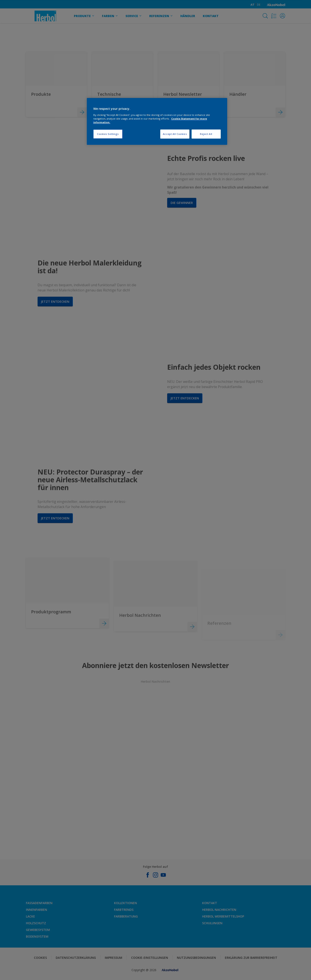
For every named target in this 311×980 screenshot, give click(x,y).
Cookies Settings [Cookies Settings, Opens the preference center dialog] (108, 134)
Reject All (206, 134)
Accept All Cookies (175, 134)
